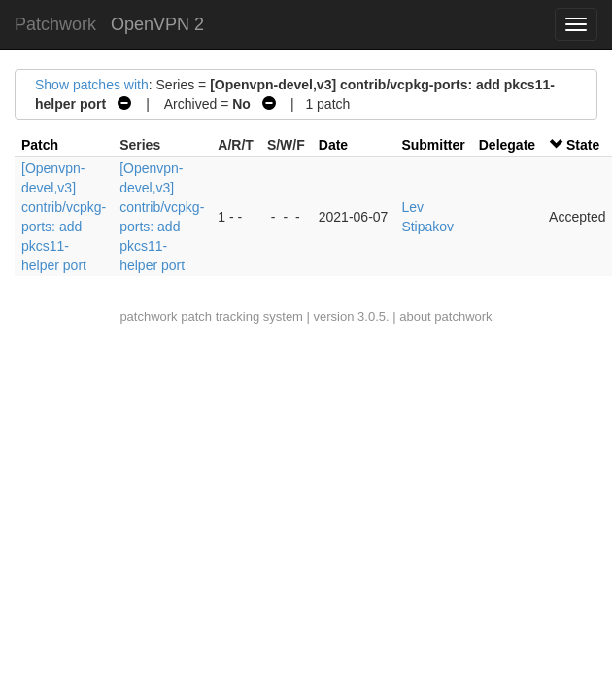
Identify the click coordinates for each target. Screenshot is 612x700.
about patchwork (445, 316)
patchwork (148, 316)
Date (333, 145)
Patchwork (55, 24)
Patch (40, 145)
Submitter (433, 145)
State (583, 145)
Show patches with (92, 85)
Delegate (507, 145)
